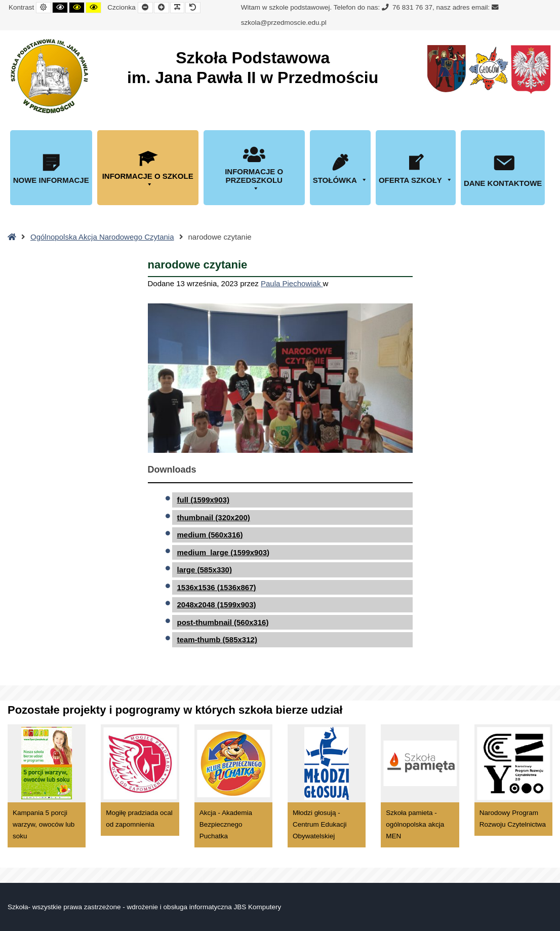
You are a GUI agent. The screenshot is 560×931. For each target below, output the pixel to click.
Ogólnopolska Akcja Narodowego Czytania (102, 237)
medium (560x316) (210, 535)
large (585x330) (205, 570)
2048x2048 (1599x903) (217, 605)
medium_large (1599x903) (224, 552)
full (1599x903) (203, 500)
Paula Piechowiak (292, 283)
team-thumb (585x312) (217, 639)
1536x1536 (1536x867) (217, 587)
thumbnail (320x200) (214, 517)
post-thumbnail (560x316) (223, 622)
